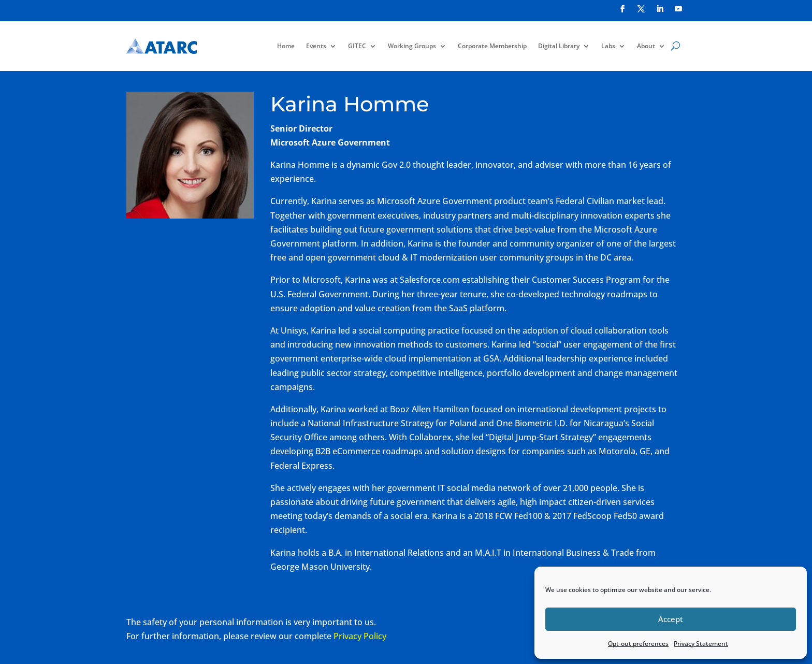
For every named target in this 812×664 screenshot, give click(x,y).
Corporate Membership (492, 46)
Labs (608, 46)
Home (286, 46)
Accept (671, 619)
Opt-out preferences (638, 644)
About (646, 46)
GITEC (357, 46)
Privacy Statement (701, 644)
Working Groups (412, 46)
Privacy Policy (360, 636)
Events (316, 46)
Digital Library (559, 46)
